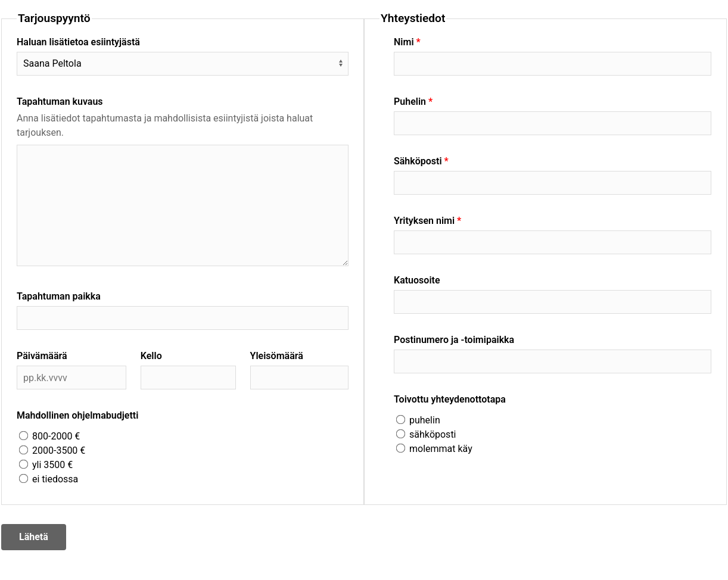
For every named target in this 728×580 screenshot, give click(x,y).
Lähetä (34, 537)
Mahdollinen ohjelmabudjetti (77, 415)
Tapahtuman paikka (59, 296)
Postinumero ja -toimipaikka (454, 340)
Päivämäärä (42, 356)
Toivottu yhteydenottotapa (450, 399)
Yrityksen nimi (424, 221)
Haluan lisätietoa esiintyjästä (78, 42)
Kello (151, 356)
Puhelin (410, 102)
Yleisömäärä (277, 356)
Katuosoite (417, 280)
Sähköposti (418, 161)
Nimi (404, 42)
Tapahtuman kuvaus (60, 102)
